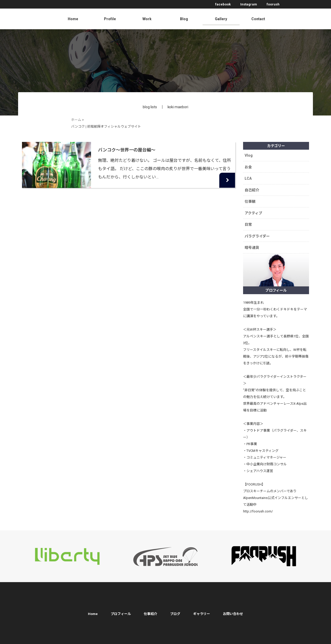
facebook (223, 4)
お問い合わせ (233, 606)
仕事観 (251, 197)
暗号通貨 (253, 240)
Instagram (249, 4)
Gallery (221, 19)
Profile (110, 19)
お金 (249, 165)
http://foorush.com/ (258, 503)
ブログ (175, 606)
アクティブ (254, 208)
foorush (273, 4)
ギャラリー (202, 606)
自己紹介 (253, 187)
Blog (184, 19)
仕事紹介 (151, 606)
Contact (258, 19)
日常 (249, 219)
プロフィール (121, 606)
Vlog (249, 155)
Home (73, 19)
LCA (249, 176)
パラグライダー (258, 229)
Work (147, 19)
